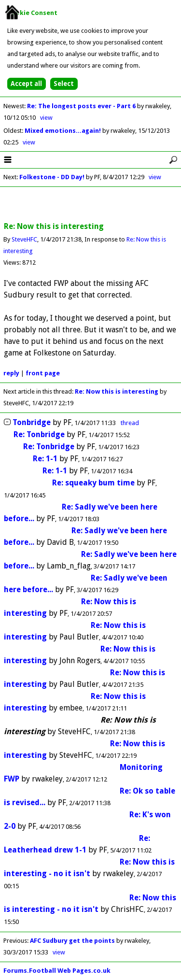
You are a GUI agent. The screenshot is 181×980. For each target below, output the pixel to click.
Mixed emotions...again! (63, 131)
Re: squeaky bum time (93, 483)
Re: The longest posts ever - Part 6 (82, 106)
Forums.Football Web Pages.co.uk (57, 971)
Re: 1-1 (45, 459)
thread (130, 423)
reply (11, 373)
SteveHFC (24, 239)
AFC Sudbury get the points (72, 941)
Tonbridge (32, 422)
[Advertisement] (91, 205)
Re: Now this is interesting (117, 391)
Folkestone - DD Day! (52, 177)
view (46, 118)
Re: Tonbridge (39, 434)
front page (43, 373)
